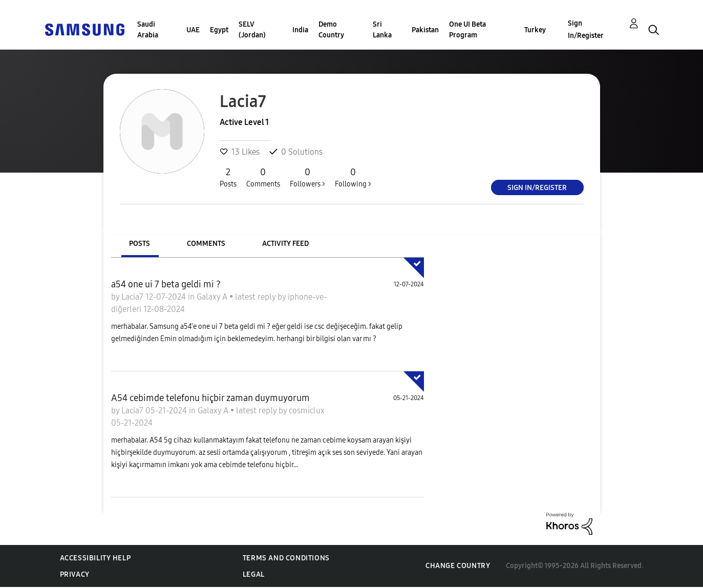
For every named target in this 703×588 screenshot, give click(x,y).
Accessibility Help (95, 558)
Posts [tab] (140, 244)
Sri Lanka (382, 30)
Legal (254, 574)
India (300, 30)
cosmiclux (307, 411)
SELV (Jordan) (252, 30)
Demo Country (331, 30)
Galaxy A (213, 297)
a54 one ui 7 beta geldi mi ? (166, 284)
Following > (353, 177)
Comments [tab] (206, 244)
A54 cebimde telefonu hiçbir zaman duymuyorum (210, 398)
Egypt (219, 30)
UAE (193, 30)
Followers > (307, 177)
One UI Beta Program (467, 30)
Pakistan (425, 30)
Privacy (75, 574)
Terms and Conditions (286, 558)
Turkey (535, 30)
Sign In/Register (586, 29)
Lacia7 (133, 297)
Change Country (458, 566)
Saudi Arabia (148, 30)
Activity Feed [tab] (285, 244)
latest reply (256, 297)
